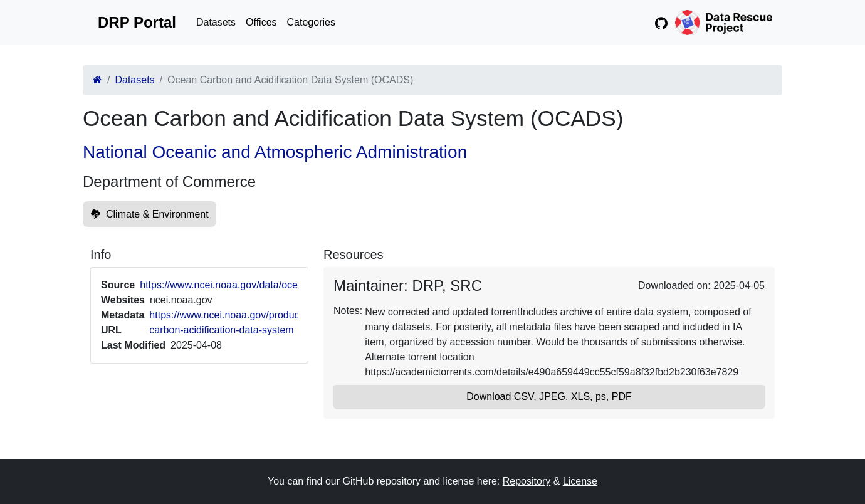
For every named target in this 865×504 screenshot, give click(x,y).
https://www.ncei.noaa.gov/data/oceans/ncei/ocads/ (254, 285)
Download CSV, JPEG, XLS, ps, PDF (549, 396)
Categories (311, 22)
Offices (261, 22)
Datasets (216, 22)
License (580, 481)
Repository (527, 481)
